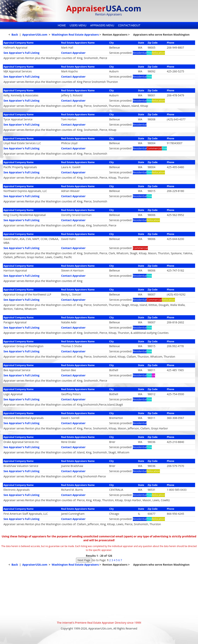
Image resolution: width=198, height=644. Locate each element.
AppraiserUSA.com (35, 35)
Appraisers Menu (102, 25)
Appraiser (104, 8)
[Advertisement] (99, 594)
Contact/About (129, 25)
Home (62, 25)
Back (15, 35)
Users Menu (78, 25)
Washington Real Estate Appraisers (75, 35)
